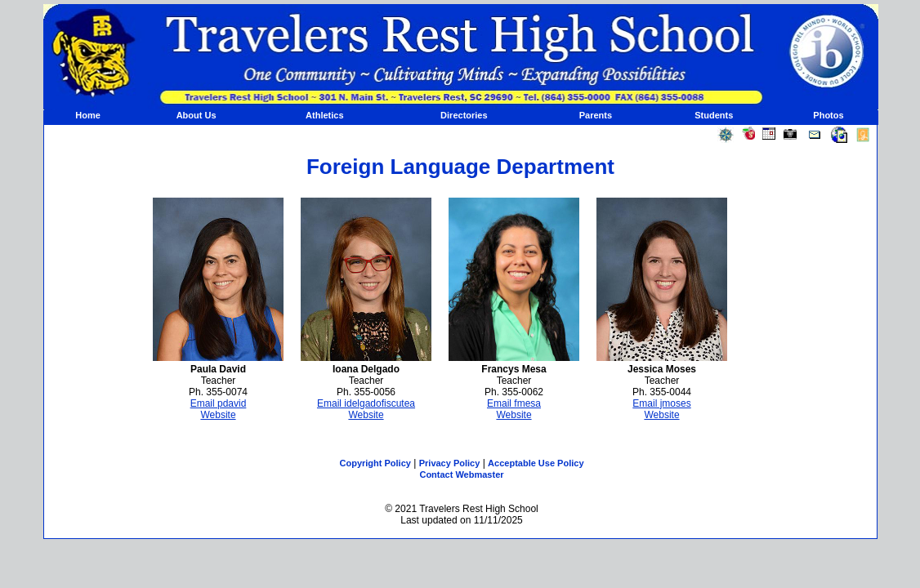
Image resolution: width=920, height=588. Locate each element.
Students (714, 115)
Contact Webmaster (461, 474)
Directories (464, 115)
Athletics (324, 115)
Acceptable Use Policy (536, 463)
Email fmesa (514, 403)
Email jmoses (661, 403)
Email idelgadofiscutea (366, 403)
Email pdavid (219, 403)
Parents (596, 115)
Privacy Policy (450, 463)
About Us (197, 115)
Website (218, 415)
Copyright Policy (375, 463)
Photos (828, 115)
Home (88, 115)
